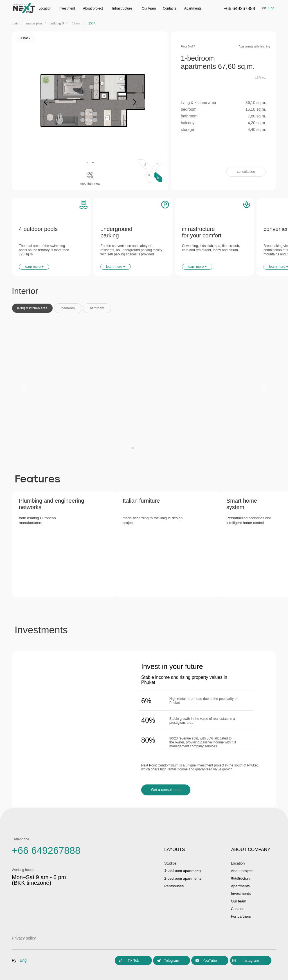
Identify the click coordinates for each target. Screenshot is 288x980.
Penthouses (175, 886)
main (15, 23)
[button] (246, 172)
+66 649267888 (239, 9)
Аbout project (93, 8)
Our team (149, 8)
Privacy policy (24, 938)
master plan (34, 23)
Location (45, 8)
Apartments (193, 8)
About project (243, 871)
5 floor (76, 23)
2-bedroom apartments (184, 878)
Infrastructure (122, 8)
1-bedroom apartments (184, 870)
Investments (241, 893)
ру (264, 8)
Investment (67, 8)
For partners (242, 916)
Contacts (169, 8)
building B (57, 23)
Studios (171, 863)
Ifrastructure (241, 878)
